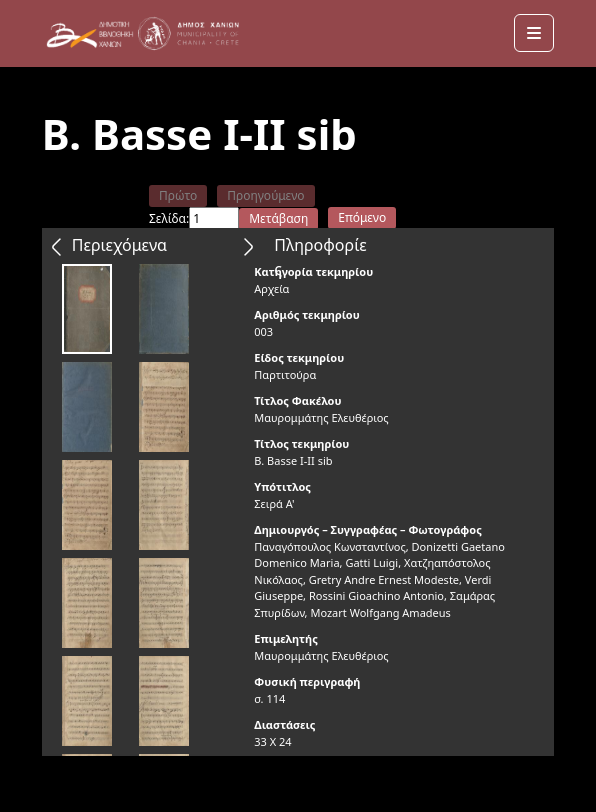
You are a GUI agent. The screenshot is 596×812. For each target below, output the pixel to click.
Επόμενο (362, 217)
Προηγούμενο (265, 195)
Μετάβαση (278, 218)
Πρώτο (178, 195)
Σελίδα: (169, 218)
